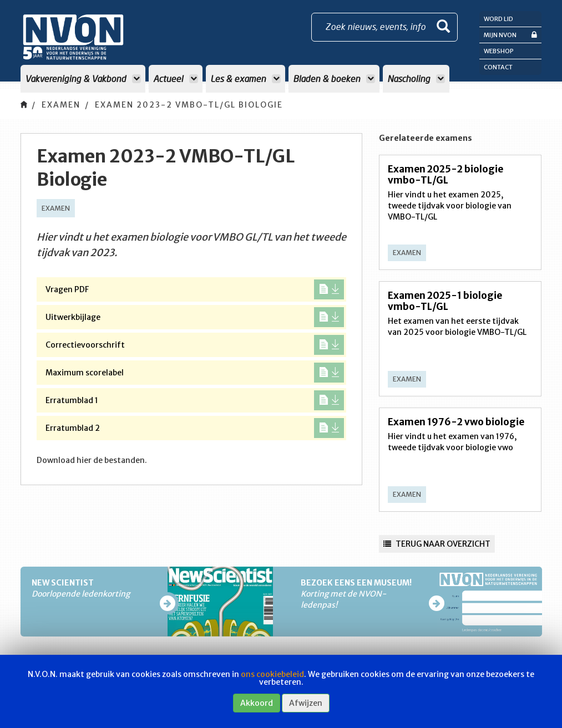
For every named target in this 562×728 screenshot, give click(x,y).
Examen (61, 105)
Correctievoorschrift (195, 345)
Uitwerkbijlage (195, 317)
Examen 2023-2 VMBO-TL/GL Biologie (189, 105)
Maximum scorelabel (195, 373)
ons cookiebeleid (272, 674)
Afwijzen (306, 703)
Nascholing (416, 78)
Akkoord (257, 703)
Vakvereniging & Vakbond (83, 78)
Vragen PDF (195, 289)
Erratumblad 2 (195, 428)
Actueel (176, 78)
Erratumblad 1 (195, 400)
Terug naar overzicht (437, 544)
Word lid (498, 19)
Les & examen (245, 78)
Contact (498, 67)
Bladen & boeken (334, 78)
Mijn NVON (510, 35)
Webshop (499, 51)
